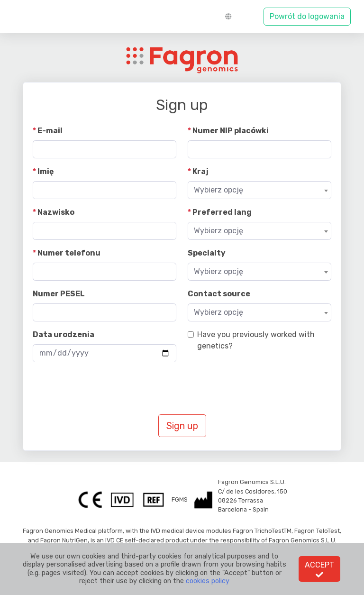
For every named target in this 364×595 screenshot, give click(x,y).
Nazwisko (56, 212)
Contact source (219, 294)
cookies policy (208, 581)
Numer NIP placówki (231, 131)
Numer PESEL (59, 294)
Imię (46, 171)
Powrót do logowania (307, 16)
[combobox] (259, 190)
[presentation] (105, 388)
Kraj (200, 171)
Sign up (182, 426)
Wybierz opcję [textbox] (218, 190)
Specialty (207, 253)
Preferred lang (222, 212)
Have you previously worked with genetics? (256, 340)
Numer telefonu (69, 253)
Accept (319, 569)
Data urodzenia (64, 334)
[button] (231, 17)
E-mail (50, 131)
